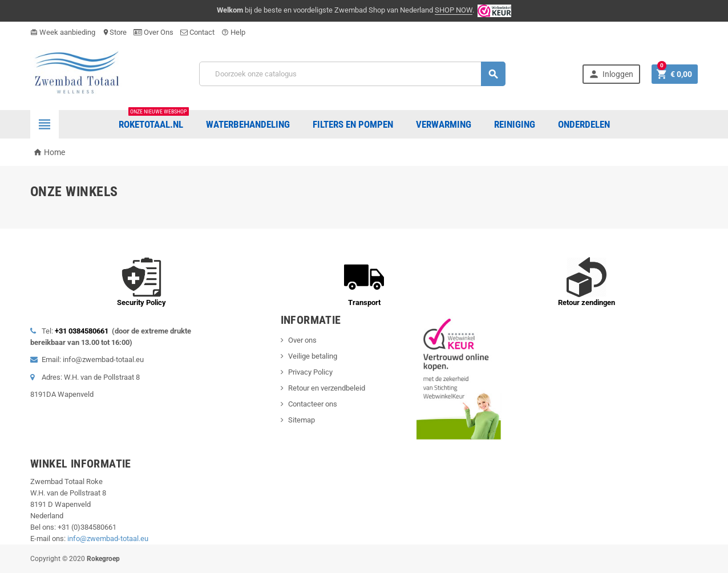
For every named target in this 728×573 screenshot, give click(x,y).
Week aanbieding (63, 32)
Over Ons (153, 32)
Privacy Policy (310, 372)
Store (114, 32)
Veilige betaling (313, 356)
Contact (197, 32)
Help (233, 32)
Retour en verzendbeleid (327, 388)
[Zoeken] (352, 74)
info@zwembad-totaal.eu (108, 539)
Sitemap (302, 420)
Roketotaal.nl (154, 120)
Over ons (302, 340)
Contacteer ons (313, 404)
